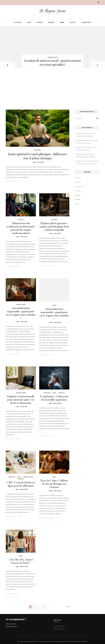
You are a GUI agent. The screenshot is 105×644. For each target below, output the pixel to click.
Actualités (18, 22)
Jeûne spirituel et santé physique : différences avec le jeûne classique (38, 156)
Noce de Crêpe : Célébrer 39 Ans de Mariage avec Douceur (54, 484)
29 (45, 607)
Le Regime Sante (53, 11)
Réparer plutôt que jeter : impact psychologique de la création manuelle (54, 226)
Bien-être (51, 22)
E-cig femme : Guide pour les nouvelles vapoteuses (54, 398)
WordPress (85, 641)
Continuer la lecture (13, 182)
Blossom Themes (69, 641)
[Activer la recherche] (99, 2)
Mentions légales (11, 626)
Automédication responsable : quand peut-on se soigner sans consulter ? (21, 313)
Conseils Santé (86, 22)
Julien (34, 162)
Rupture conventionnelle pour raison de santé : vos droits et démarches (21, 400)
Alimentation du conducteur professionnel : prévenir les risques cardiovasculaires (21, 228)
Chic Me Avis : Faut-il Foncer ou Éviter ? (21, 561)
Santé (29, 22)
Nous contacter (11, 624)
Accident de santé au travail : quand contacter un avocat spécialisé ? (52, 62)
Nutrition (40, 22)
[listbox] (52, 65)
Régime (62, 22)
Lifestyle (73, 22)
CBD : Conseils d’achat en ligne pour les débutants (21, 484)
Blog (54, 393)
